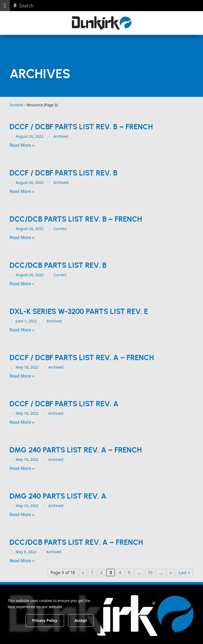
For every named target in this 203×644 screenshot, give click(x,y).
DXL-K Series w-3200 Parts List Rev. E (79, 311)
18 (26, 367)
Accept (90, 620)
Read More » (22, 145)
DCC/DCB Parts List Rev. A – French (76, 542)
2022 (39, 136)
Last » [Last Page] (184, 573)
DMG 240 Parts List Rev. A (58, 496)
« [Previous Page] (83, 573)
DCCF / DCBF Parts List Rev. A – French (82, 357)
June (19, 321)
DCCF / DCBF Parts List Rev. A (64, 404)
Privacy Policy (54, 620)
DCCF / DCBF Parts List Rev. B (63, 173)
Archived (61, 136)
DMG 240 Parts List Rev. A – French (76, 450)
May (19, 367)
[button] (5, 6)
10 (26, 459)
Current (60, 229)
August (22, 136)
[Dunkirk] (102, 23)
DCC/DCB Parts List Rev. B (58, 265)
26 (31, 136)
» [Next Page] (171, 573)
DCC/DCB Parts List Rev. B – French (76, 219)
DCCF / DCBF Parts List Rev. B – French (81, 127)
